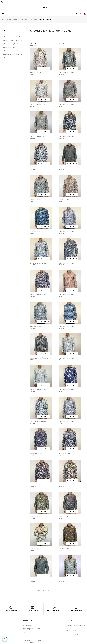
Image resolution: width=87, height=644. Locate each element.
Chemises (5, 31)
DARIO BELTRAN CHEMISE (66, 73)
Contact (25, 632)
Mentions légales (27, 625)
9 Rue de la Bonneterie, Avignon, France (76, 626)
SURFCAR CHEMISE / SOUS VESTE (40, 358)
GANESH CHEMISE (36, 73)
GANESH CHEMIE (35, 231)
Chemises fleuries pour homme (13, 40)
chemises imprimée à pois (12, 51)
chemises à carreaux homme (13, 54)
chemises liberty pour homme (13, 44)
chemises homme (9, 47)
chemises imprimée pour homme (14, 37)
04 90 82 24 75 (71, 630)
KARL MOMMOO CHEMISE (66, 485)
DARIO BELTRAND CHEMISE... (67, 168)
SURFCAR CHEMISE (36, 326)
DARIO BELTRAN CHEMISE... (67, 422)
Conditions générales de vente (32, 629)
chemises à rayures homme (12, 58)
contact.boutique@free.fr (74, 634)
